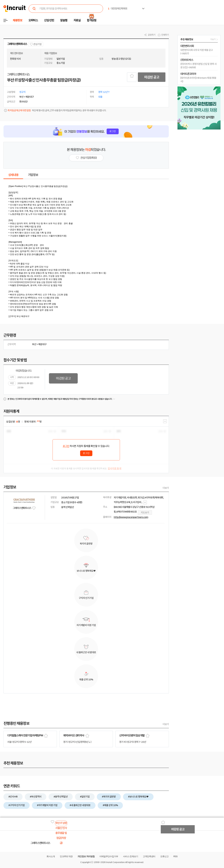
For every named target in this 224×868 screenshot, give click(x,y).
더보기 (166, 488)
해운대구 (42, 344)
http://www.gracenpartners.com (131, 517)
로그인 (66, 446)
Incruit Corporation (115, 862)
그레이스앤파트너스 (17, 44)
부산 (34, 344)
